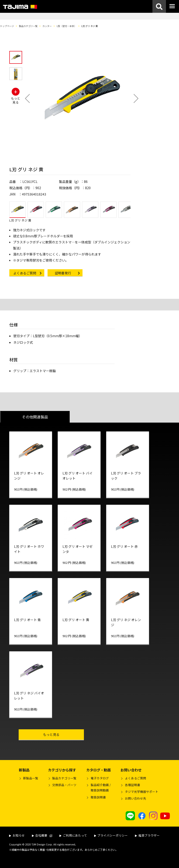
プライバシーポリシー (111, 835)
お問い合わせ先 (136, 798)
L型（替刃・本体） (67, 26)
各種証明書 (133, 785)
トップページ (7, 26)
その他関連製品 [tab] (35, 417)
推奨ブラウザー (147, 835)
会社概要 (42, 835)
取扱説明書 (98, 797)
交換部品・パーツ (64, 785)
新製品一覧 (31, 778)
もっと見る (61, 734)
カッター (47, 26)
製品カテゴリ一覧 (28, 26)
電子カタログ (100, 778)
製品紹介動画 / (98, 788)
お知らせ (17, 835)
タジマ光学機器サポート (142, 792)
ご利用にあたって (73, 835)
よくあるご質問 (136, 778)
